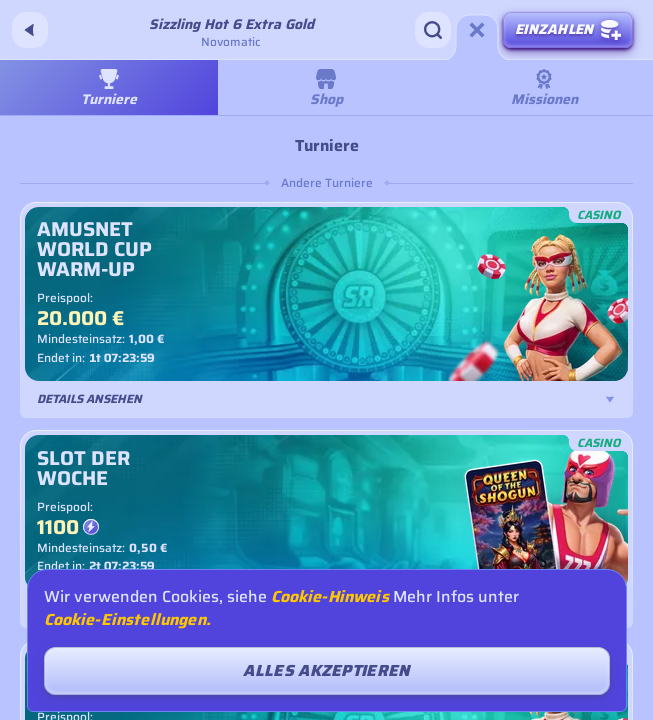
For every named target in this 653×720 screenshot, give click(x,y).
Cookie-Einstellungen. (127, 620)
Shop (326, 89)
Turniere (109, 89)
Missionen (544, 89)
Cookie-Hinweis (330, 597)
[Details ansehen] (610, 399)
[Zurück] (30, 30)
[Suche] (433, 30)
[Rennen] (477, 30)
